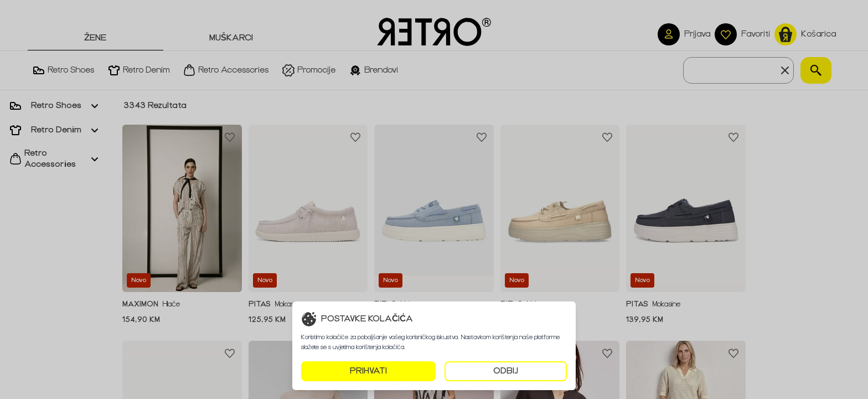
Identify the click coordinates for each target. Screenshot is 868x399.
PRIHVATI (368, 371)
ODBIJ (506, 371)
